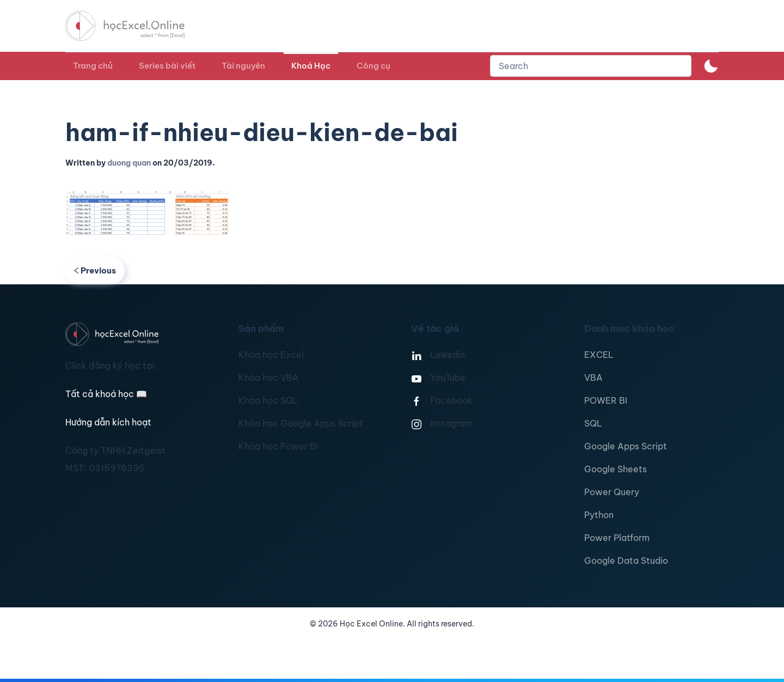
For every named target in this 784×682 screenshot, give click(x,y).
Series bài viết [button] (167, 66)
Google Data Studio (626, 561)
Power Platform (617, 538)
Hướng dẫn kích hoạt (108, 422)
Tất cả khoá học (106, 394)
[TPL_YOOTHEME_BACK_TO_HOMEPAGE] (135, 26)
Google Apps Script (626, 446)
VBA (593, 377)
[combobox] (591, 66)
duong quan (129, 163)
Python (599, 515)
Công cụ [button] (373, 66)
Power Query (612, 492)
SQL (593, 423)
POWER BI (606, 400)
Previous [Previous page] (95, 270)
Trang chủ (93, 66)
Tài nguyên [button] (243, 66)
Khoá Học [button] (311, 66)
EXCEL (599, 355)
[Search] (591, 66)
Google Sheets (615, 469)
